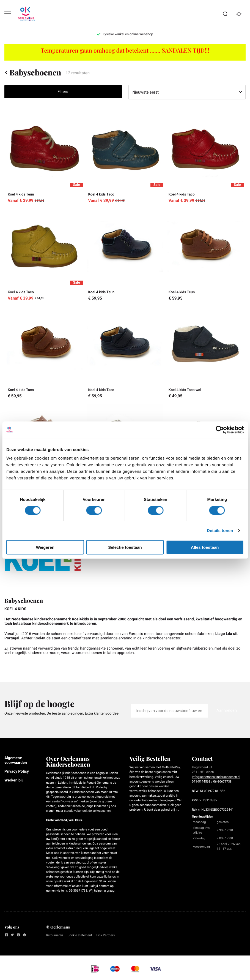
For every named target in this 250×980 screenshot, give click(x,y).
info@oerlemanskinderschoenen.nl (216, 777)
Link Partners (105, 935)
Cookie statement (80, 935)
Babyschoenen (33, 72)
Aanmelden (227, 710)
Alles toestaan (205, 547)
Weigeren (45, 547)
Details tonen (220, 530)
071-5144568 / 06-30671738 (212, 781)
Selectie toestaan (125, 547)
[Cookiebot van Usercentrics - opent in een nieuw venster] (220, 430)
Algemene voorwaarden (16, 760)
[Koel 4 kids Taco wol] (205, 353)
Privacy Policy (17, 772)
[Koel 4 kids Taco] (125, 157)
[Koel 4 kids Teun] (45, 157)
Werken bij (13, 780)
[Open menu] (8, 14)
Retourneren (55, 935)
